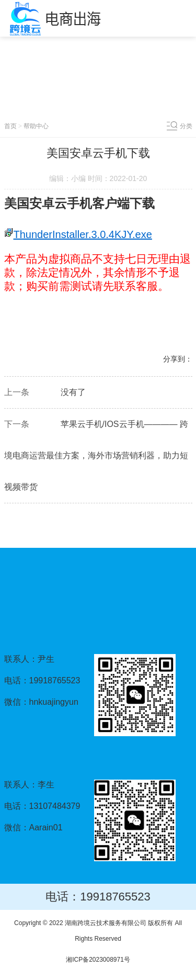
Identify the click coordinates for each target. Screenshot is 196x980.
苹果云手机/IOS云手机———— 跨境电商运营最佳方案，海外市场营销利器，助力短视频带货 (96, 455)
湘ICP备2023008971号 (98, 960)
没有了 (73, 392)
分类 (186, 126)
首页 (10, 126)
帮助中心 (36, 126)
